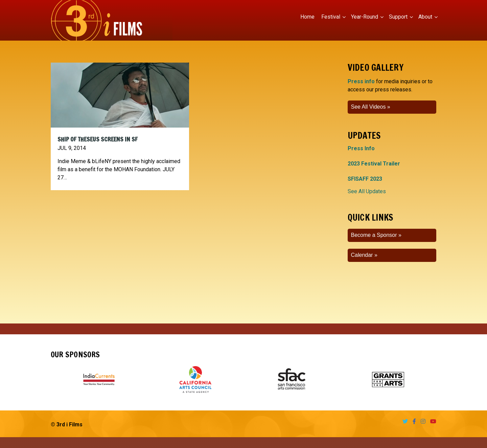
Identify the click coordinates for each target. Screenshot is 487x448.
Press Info (361, 148)
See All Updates (367, 191)
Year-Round (365, 17)
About (425, 17)
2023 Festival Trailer (374, 164)
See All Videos (368, 107)
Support (398, 17)
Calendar (362, 255)
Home (307, 17)
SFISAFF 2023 (365, 179)
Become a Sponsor (374, 235)
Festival (331, 17)
